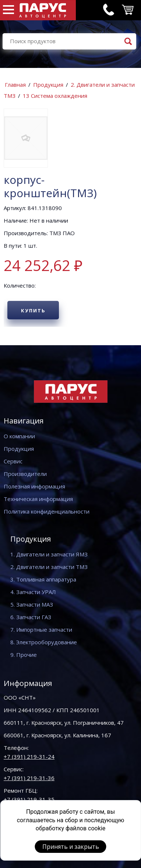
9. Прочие (24, 655)
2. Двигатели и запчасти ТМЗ (49, 567)
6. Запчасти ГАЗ (31, 617)
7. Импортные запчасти (41, 629)
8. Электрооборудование (44, 642)
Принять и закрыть (71, 847)
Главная (15, 85)
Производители (25, 474)
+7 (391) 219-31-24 (29, 757)
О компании (19, 436)
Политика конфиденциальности (47, 511)
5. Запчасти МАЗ (32, 604)
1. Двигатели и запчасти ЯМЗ (49, 554)
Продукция (48, 85)
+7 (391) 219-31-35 (29, 799)
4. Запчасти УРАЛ (33, 592)
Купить (33, 311)
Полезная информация (34, 486)
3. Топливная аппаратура (43, 579)
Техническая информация (38, 499)
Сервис (13, 461)
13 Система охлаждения (55, 96)
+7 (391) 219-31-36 (29, 778)
